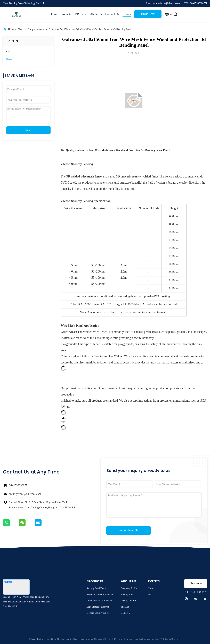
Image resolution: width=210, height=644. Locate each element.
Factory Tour (127, 595)
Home (53, 14)
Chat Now (148, 14)
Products (66, 14)
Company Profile (129, 588)
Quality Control (128, 601)
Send (28, 130)
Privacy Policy (36, 639)
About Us (96, 14)
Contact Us (112, 14)
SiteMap (125, 607)
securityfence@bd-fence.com (25, 494)
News (21, 29)
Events (127, 14)
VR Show (81, 14)
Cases (9, 52)
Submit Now (128, 530)
